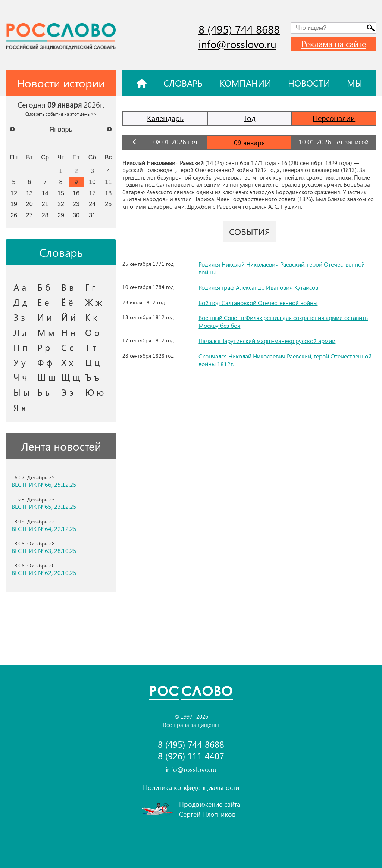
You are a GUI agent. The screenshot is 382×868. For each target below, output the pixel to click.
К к (91, 317)
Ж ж (94, 302)
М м (46, 332)
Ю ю (95, 392)
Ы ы (21, 392)
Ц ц (92, 362)
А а (20, 287)
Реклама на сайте (334, 44)
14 (45, 193)
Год (250, 118)
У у (20, 362)
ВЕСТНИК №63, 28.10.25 (44, 551)
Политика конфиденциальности (191, 787)
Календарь (165, 118)
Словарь (183, 83)
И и (45, 317)
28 (45, 215)
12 (14, 193)
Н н (68, 332)
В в (68, 287)
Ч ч (20, 377)
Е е (43, 302)
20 (29, 204)
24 (92, 204)
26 (14, 215)
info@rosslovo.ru (237, 44)
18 (108, 193)
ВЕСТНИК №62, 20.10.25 (44, 573)
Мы (355, 83)
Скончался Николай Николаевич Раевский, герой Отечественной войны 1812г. (285, 360)
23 (76, 204)
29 (61, 215)
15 (61, 193)
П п (21, 347)
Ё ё (67, 302)
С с (67, 347)
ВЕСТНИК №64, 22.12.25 (44, 529)
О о (92, 332)
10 (92, 182)
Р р (44, 347)
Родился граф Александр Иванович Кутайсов (258, 287)
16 (76, 193)
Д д (20, 302)
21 (45, 204)
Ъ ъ (92, 377)
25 (108, 204)
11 (108, 182)
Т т (91, 347)
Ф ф (45, 362)
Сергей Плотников (207, 814)
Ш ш (46, 377)
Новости (309, 83)
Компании (245, 83)
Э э (67, 392)
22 (61, 204)
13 (29, 193)
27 (29, 215)
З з (19, 317)
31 (92, 215)
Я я (20, 407)
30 (76, 215)
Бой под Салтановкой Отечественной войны (258, 303)
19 (14, 204)
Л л (20, 332)
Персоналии (334, 118)
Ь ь (43, 392)
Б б (44, 287)
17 (92, 193)
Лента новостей (61, 446)
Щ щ (71, 377)
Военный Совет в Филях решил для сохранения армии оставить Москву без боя (283, 321)
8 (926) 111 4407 (191, 756)
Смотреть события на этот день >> (61, 114)
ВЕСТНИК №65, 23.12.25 (44, 507)
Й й (68, 317)
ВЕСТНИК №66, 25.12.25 (44, 485)
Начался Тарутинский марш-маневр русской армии (267, 341)
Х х (67, 362)
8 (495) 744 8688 (239, 29)
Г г (90, 287)
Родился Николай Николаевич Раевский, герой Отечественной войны (282, 268)
